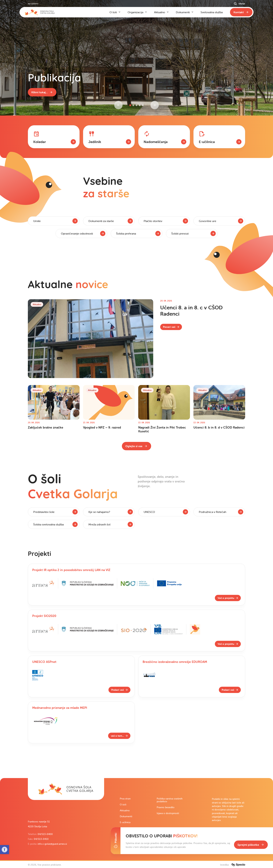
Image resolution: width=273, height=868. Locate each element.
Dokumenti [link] (126, 816)
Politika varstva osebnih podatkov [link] (170, 800)
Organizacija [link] (135, 12)
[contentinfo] (136, 145)
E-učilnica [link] (125, 822)
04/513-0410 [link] (41, 839)
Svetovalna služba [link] (212, 12)
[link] (42, 92)
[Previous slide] (118, 105)
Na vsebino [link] (33, 4)
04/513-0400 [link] (45, 834)
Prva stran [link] (125, 799)
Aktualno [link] (125, 810)
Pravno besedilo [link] (166, 807)
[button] (130, 105)
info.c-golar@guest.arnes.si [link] (52, 844)
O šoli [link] (123, 804)
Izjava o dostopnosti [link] (168, 813)
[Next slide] (155, 105)
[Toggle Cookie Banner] (116, 841)
